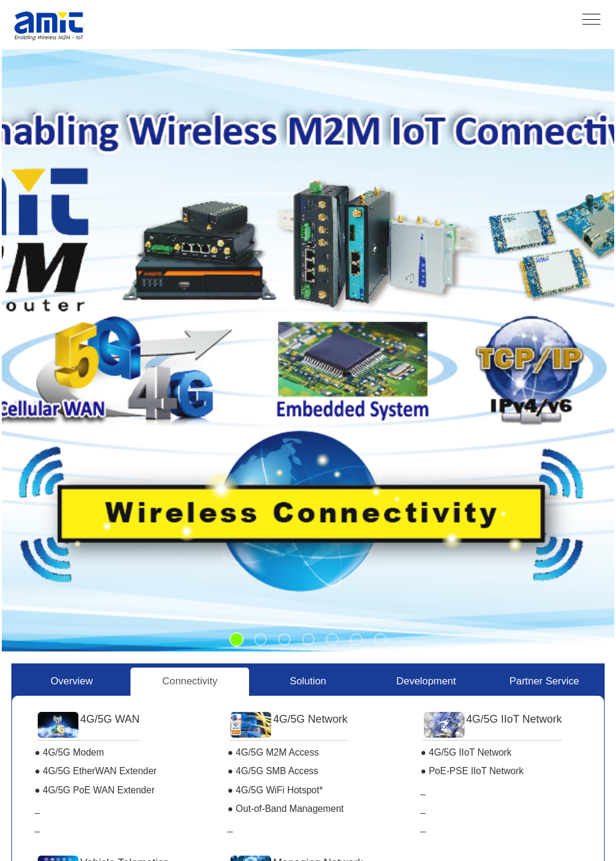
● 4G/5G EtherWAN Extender (96, 771)
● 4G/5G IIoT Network (466, 752)
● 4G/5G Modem (69, 752)
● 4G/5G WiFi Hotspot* (275, 790)
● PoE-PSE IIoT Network (472, 771)
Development (426, 681)
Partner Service (544, 681)
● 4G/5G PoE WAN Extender (95, 790)
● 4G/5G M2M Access (273, 752)
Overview (71, 681)
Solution (308, 681)
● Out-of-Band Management (286, 809)
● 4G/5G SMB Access (273, 771)
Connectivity (190, 681)
